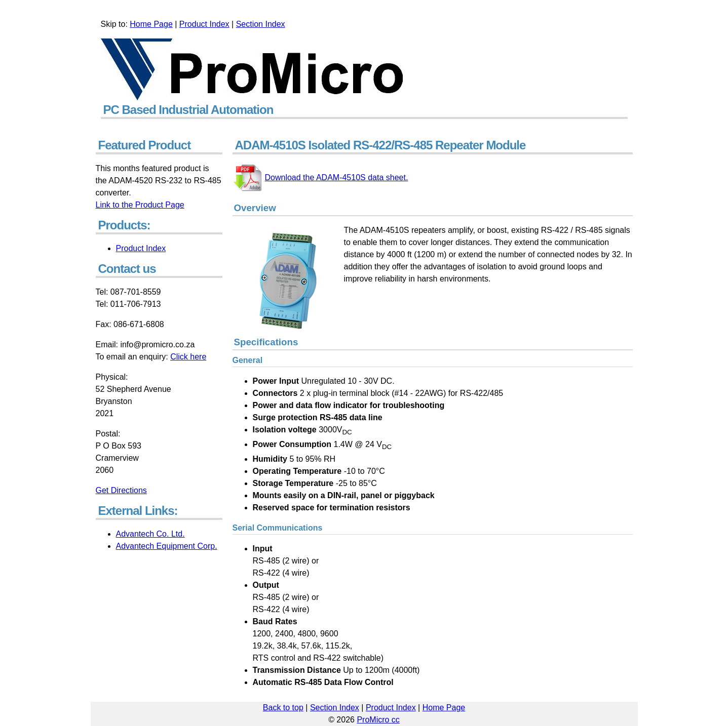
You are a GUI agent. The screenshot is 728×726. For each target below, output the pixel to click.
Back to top (283, 708)
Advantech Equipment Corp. (167, 546)
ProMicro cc (378, 720)
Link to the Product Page (140, 205)
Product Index (204, 24)
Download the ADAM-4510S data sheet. (320, 177)
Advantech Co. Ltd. (150, 534)
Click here (188, 357)
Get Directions (121, 490)
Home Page (151, 24)
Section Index (261, 24)
